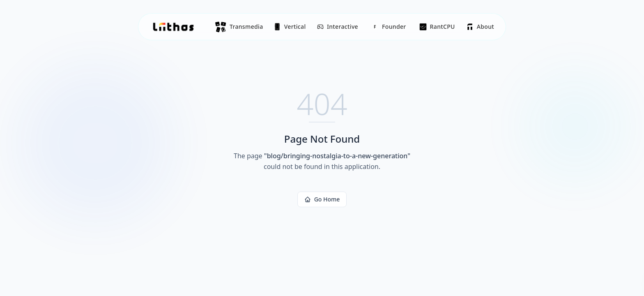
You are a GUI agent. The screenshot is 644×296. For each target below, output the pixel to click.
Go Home (322, 199)
